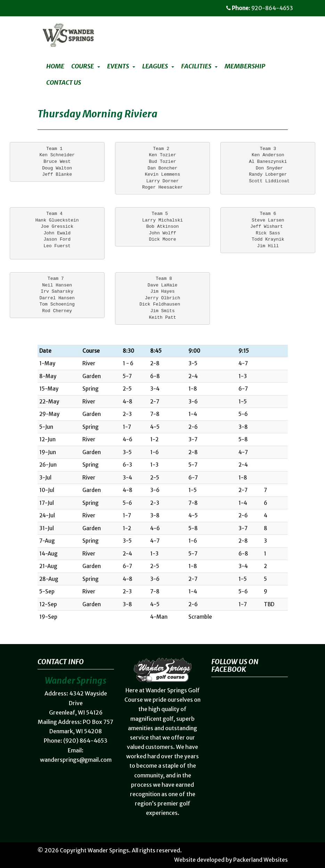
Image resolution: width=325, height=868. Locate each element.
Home (55, 66)
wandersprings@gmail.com (76, 760)
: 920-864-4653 (260, 8)
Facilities (196, 66)
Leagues (155, 66)
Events (118, 66)
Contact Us (64, 83)
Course (83, 66)
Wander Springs (108, 850)
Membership (245, 66)
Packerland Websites (261, 860)
